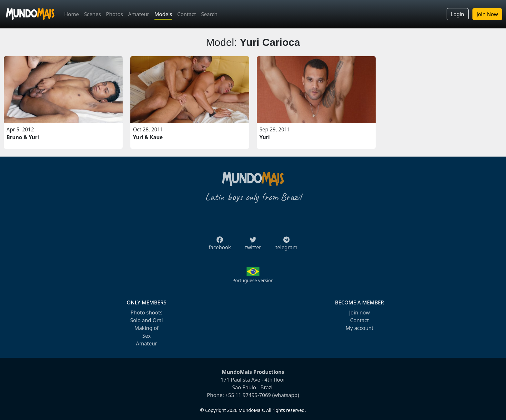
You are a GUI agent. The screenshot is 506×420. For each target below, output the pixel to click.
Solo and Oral (146, 320)
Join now (359, 312)
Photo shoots (146, 312)
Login (458, 14)
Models (163, 14)
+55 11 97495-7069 (248, 395)
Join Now (487, 14)
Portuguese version (253, 280)
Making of (146, 328)
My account (359, 328)
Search (209, 14)
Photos (115, 14)
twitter (253, 245)
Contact (187, 14)
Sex (147, 336)
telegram (286, 245)
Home (72, 14)
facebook (220, 245)
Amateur (139, 14)
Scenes (93, 14)
